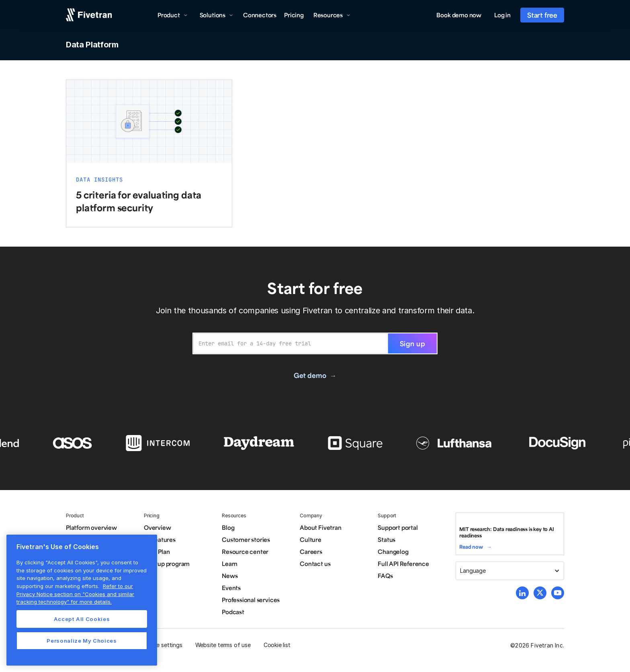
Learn (230, 564)
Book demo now (459, 15)
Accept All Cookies (82, 619)
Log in (502, 15)
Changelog (393, 551)
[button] (173, 15)
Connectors (260, 15)
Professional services (251, 600)
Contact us (315, 564)
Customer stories (246, 539)
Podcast (233, 612)
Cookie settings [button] (162, 645)
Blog (228, 527)
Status (387, 539)
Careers (311, 551)
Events (231, 588)
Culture (311, 539)
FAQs (385, 576)
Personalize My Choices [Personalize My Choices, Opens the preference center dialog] (82, 641)
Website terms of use (223, 645)
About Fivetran (320, 527)
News (230, 576)
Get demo (310, 375)
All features (160, 539)
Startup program (167, 564)
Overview (157, 527)
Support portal (398, 527)
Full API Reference (403, 564)
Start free (542, 15)
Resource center (245, 551)
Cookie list (277, 645)
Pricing (294, 15)
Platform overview (91, 527)
